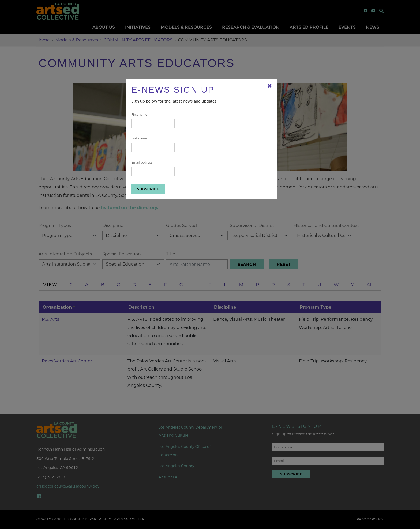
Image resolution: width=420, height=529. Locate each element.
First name (153, 120)
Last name (153, 144)
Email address (153, 168)
